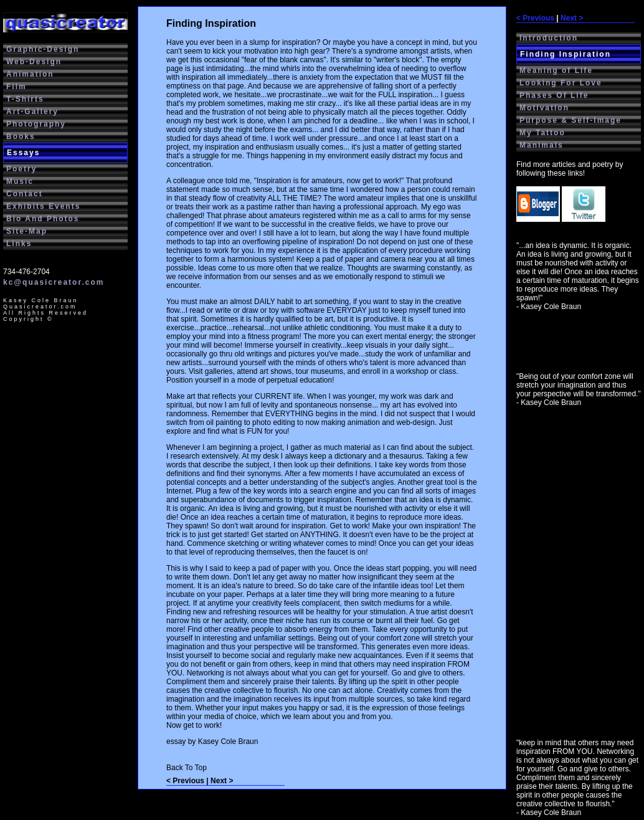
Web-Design (34, 62)
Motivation (544, 108)
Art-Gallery (32, 112)
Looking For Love (561, 83)
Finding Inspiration (566, 54)
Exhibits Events (43, 206)
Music (20, 181)
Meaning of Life (556, 70)
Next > (572, 18)
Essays (23, 153)
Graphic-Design (43, 49)
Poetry (21, 169)
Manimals (542, 145)
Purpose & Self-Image (571, 120)
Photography (36, 124)
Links (19, 244)
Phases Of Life (554, 95)
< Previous (535, 18)
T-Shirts (25, 99)
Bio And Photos (43, 219)
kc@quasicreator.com (54, 282)
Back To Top (187, 768)
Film (17, 87)
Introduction (549, 38)
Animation (30, 74)
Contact (25, 194)
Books (21, 136)
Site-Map (27, 231)
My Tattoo (542, 133)
